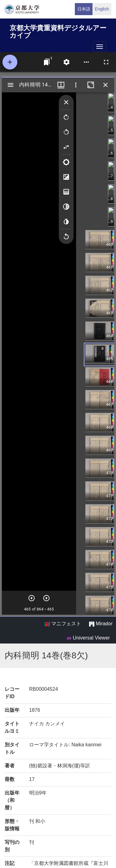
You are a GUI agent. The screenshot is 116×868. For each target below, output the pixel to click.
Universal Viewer (88, 638)
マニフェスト (63, 624)
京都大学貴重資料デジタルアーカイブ (58, 31)
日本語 (84, 9)
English (102, 9)
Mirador (101, 624)
